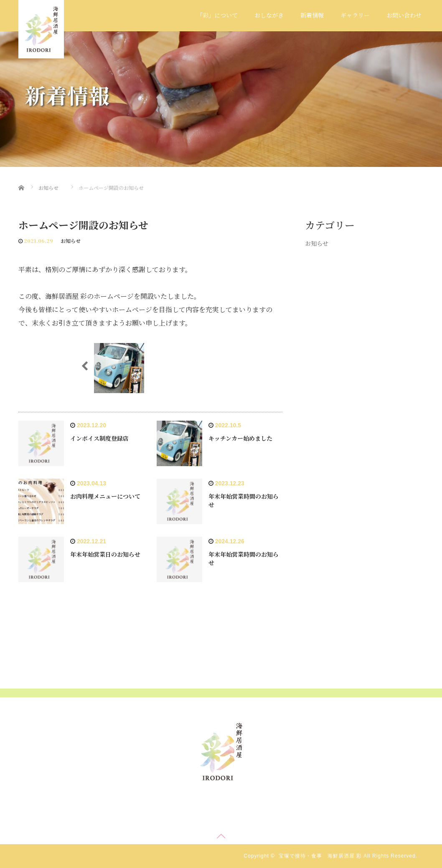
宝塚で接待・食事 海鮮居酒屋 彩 (320, 856)
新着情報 (312, 15)
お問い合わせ (404, 15)
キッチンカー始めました (240, 438)
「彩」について (217, 15)
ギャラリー (355, 15)
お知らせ (71, 241)
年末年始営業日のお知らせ (105, 554)
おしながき (269, 15)
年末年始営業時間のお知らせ (244, 500)
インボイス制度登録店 (99, 438)
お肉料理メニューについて (105, 496)
